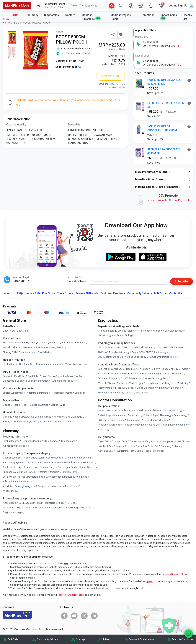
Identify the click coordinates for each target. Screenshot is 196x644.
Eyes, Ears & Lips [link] (60, 347)
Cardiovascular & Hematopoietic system (69, 458)
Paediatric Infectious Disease (139, 425)
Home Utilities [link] (44, 417)
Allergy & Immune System (17, 481)
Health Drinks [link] (10, 364)
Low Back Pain (106, 446)
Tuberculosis (136, 378)
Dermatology (181, 415)
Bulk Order (161, 293)
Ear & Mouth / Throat (14, 477)
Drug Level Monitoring (177, 383)
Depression (136, 442)
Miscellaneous (11, 491)
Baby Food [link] (9, 331)
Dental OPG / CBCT (142, 352)
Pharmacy (32, 15)
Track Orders (65, 293)
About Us (9, 293)
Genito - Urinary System (83, 467)
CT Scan (109, 347)
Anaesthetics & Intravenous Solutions (67, 477)
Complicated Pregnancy (176, 425)
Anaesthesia (10, 503)
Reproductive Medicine (156, 420)
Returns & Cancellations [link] (142, 639)
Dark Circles (183, 442)
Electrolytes (142, 393)
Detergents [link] (28, 417)
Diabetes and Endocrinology (129, 415)
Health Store (11, 17)
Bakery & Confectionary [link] (15, 422)
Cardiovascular (27, 503)
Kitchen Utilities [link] (62, 417)
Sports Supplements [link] (14, 393)
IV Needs (72, 503)
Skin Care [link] (8, 343)
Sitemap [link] (80, 639)
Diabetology (104, 415)
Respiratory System (13, 462)
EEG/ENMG (177, 347)
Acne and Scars (106, 451)
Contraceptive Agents (15, 467)
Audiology (104, 429)
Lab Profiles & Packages (111, 369)
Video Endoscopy (137, 357)
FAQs (20, 293)
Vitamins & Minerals (49, 472)
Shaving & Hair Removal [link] (16, 352)
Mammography (153, 347)
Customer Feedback (113, 293)
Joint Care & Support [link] (53, 376)
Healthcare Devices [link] (40, 381)
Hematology (105, 336)
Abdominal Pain (126, 451)
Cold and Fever (120, 442)
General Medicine (107, 411)
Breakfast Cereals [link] (29, 364)
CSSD (40, 503)
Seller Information (68, 67)
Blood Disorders (146, 388)
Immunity (154, 374)
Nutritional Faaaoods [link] (52, 364)
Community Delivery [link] (47, 639)
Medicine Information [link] (16, 437)
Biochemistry (177, 331)
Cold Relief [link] (34, 376)
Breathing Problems (171, 446)
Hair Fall (154, 446)
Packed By (74, 125)
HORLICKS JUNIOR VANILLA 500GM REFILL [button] (164, 82)
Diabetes (134, 374)
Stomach (103, 393)
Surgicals (52, 508)
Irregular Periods (125, 446)
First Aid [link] (7, 376)
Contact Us (176, 293)
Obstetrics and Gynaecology (167, 411)
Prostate (102, 378)
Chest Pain (104, 442)
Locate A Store (40, 293)
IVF (159, 425)
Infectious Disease (125, 388)
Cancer (165, 374)
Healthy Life (187, 17)
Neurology (166, 415)
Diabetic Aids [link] (58, 405)
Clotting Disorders (153, 383)
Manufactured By (16, 125)
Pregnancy (115, 378)
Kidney (165, 369)
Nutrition (66, 472)
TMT (166, 347)
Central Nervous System (39, 462)
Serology (146, 331)
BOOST (60, 32)
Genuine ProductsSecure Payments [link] (168, 200)
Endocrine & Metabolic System (19, 472)
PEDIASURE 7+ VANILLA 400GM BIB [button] (166, 105)
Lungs (145, 369)
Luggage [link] (77, 417)
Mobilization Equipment (16, 508)
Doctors (71, 15)
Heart (129, 369)
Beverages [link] (36, 422)
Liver (137, 369)
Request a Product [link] (32, 441)
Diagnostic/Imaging (14, 512)
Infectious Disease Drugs (42, 467)
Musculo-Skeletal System (67, 462)
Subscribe (182, 281)
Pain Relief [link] (20, 376)
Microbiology (160, 331)
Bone (144, 374)
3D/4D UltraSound (133, 347)
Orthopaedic (37, 508)
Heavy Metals (105, 388)
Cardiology (152, 415)
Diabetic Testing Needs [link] (15, 405)
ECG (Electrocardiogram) (111, 357)
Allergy (174, 369)
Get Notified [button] (111, 76)
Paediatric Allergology (110, 425)
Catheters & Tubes (55, 503)
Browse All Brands (87, 293)
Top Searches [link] (68, 441)
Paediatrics (143, 411)
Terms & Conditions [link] (183, 639)
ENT (100, 420)
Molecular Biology (123, 336)
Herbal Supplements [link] (62, 393)
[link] (17, 5)
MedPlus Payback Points (121, 17)
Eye (75, 472)
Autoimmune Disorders (169, 388)
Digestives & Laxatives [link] (15, 381)
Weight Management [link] (76, 364)
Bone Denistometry (119, 352)
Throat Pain (142, 446)
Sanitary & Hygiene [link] (25, 343)
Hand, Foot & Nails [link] (41, 352)
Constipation (167, 442)
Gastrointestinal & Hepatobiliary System (24, 458)
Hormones (88, 462)
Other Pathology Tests (157, 378)
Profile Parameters (129, 331)
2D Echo (102, 352)
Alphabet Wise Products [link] (16, 446)
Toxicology (135, 383)
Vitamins (103, 374)
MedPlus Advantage (91, 17)
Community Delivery (140, 293)
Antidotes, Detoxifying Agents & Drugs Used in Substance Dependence (41, 486)
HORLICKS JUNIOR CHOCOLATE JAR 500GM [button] (162, 128)
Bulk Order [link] (13, 639)
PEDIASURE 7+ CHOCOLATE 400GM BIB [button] (164, 151)
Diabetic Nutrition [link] (39, 405)
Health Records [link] (11, 441)
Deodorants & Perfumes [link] (35, 347)
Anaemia (114, 374)
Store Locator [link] (51, 441)
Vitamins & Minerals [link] (38, 393)
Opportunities (169, 16)
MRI (100, 347)
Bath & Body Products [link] (73, 343)
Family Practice (127, 411)
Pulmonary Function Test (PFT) (165, 357)
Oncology (63, 467)
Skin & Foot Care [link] (75, 376)
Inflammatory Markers (121, 393)
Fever (124, 374)
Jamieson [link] (80, 393)
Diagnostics (52, 15)
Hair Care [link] (54, 343)
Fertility (155, 369)
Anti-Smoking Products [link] (64, 381)
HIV (125, 378)
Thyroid (184, 369)
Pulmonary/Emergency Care (73, 508)
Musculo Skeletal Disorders (112, 383)
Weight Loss (151, 442)
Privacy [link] (107, 639)
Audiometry (160, 352)
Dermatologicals (36, 477)
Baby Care (22, 331)
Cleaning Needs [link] (11, 417)
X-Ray (119, 347)
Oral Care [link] (42, 343)
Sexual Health (144, 451)
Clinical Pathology (107, 331)
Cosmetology (134, 420)
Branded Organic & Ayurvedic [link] (60, 422)
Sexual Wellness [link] (12, 347)
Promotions (147, 15)
